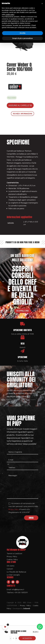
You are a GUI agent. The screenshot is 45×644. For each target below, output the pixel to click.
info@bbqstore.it (18, 589)
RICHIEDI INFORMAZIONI (22, 114)
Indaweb (27, 608)
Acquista (27, 638)
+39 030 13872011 (21, 592)
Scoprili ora (22, 311)
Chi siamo (11, 566)
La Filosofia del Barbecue (16, 572)
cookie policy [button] (10, 15)
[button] (42, 4)
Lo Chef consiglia (13, 575)
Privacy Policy (14, 509)
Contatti (10, 569)
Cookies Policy (12, 559)
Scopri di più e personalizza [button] (22, 38)
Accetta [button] (22, 33)
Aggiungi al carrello (19, 105)
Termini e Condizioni (14, 553)
